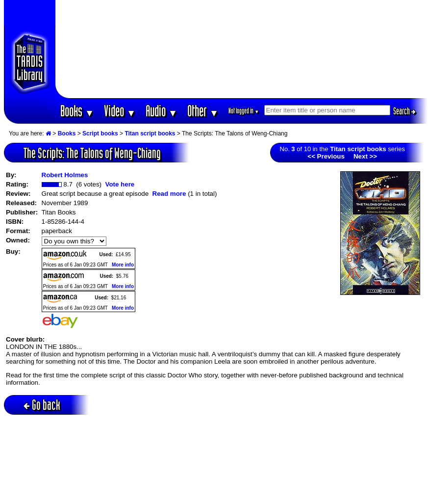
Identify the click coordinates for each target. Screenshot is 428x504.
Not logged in (244, 111)
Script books (100, 133)
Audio (162, 111)
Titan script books (150, 133)
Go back (42, 405)
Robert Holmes (65, 175)
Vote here (120, 184)
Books (77, 111)
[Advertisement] (242, 49)
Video (120, 111)
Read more (169, 194)
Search (404, 111)
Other (203, 111)
